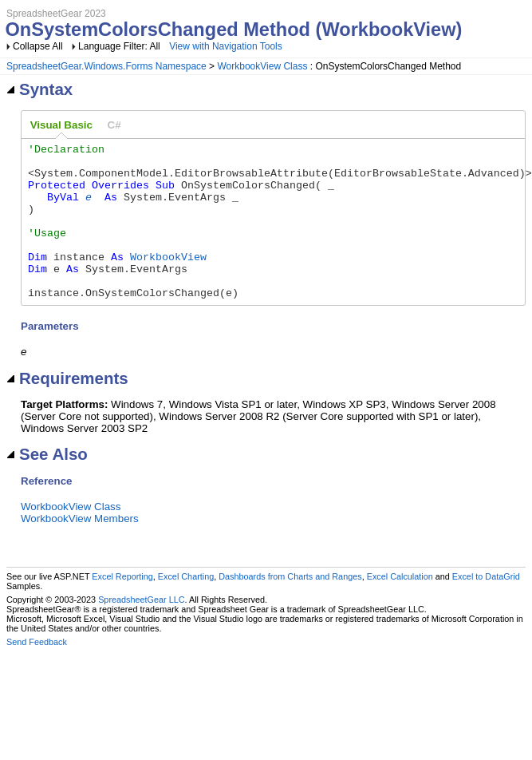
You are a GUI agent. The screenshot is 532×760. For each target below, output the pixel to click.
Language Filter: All (120, 46)
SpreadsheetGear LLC (141, 631)
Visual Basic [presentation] (61, 125)
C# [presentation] (114, 125)
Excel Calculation (400, 608)
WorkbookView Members (80, 550)
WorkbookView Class (262, 66)
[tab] (61, 125)
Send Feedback (37, 673)
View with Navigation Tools (226, 46)
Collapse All (38, 46)
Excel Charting (186, 608)
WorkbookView (168, 280)
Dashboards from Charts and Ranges (290, 608)
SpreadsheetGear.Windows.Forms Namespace (106, 66)
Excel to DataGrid (486, 608)
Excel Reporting (122, 608)
